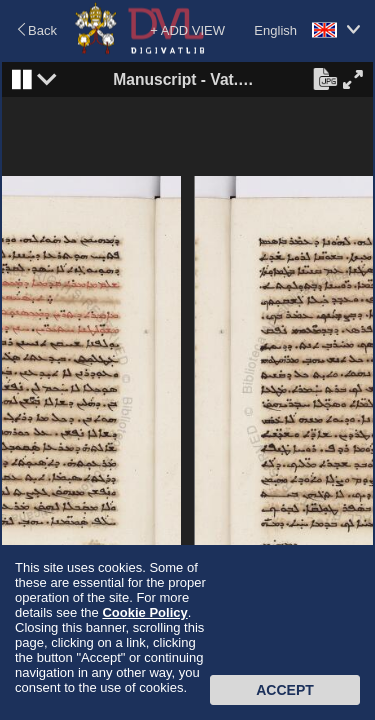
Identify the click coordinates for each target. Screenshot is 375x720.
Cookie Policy (144, 612)
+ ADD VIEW (187, 30)
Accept (285, 690)
